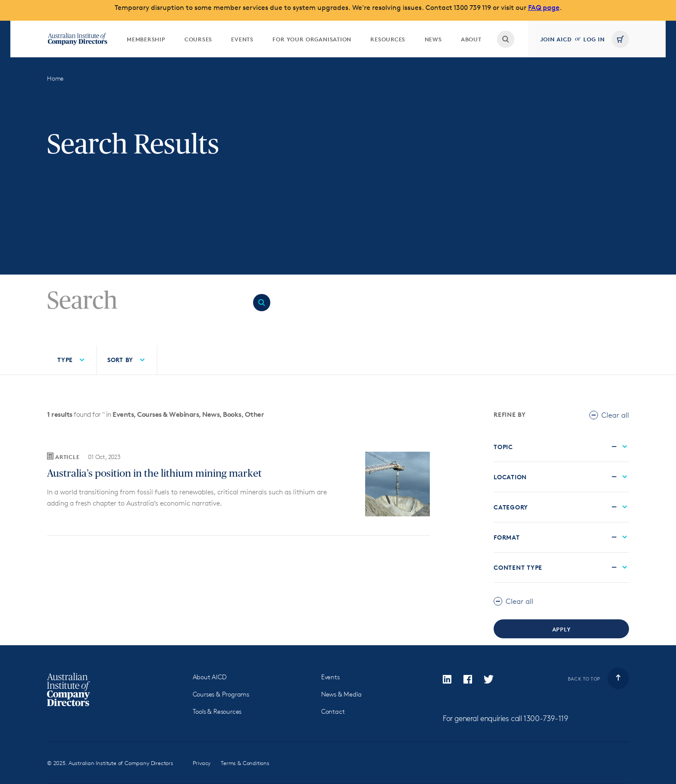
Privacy (202, 763)
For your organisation (312, 39)
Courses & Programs (221, 694)
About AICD (210, 677)
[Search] (147, 301)
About (471, 39)
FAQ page (544, 8)
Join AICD (556, 39)
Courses (198, 39)
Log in (594, 39)
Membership (146, 39)
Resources (388, 39)
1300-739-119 (546, 718)
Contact (333, 711)
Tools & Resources (217, 711)
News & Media (341, 694)
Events (242, 39)
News (433, 39)
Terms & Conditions (245, 763)
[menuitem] (146, 39)
